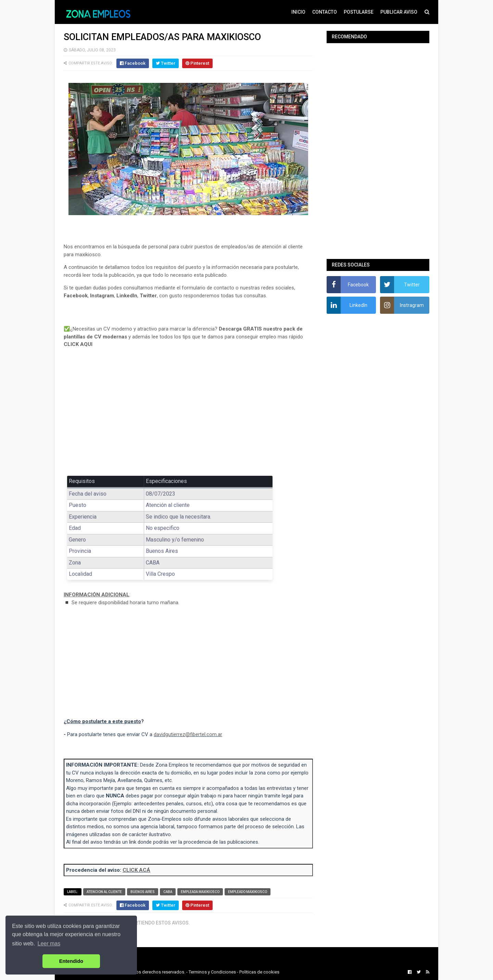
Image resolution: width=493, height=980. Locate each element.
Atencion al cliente (104, 892)
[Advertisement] (188, 417)
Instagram (102, 296)
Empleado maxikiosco (248, 892)
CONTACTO (325, 12)
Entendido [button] (71, 961)
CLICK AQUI (78, 344)
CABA (168, 892)
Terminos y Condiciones (212, 972)
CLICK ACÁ (136, 870)
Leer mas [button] (49, 944)
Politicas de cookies (259, 972)
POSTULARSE (359, 12)
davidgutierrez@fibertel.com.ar (188, 734)
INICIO (298, 12)
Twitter (148, 296)
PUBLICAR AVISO (399, 12)
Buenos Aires (143, 892)
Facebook (76, 296)
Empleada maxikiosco (200, 892)
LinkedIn (127, 296)
